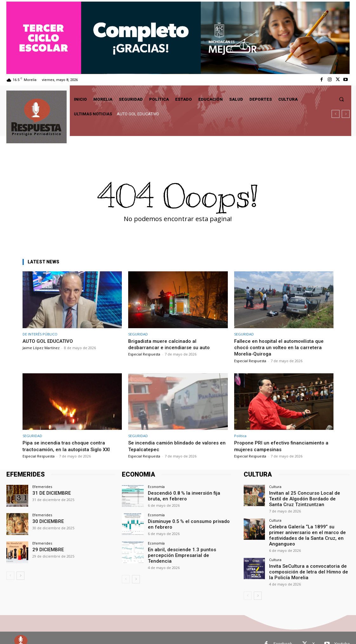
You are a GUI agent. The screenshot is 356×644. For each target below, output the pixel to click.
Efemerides (42, 487)
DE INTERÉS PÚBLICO (40, 334)
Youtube (342, 631)
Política (240, 436)
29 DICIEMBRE (46, 549)
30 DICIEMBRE (46, 521)
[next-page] (20, 576)
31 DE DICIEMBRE (49, 493)
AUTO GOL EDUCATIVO (138, 114)
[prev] (336, 114)
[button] (342, 99)
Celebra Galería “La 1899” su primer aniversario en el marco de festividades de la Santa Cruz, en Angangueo (307, 529)
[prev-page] (10, 576)
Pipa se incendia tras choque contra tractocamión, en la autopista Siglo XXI (69, 446)
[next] (346, 114)
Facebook (283, 631)
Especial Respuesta (144, 354)
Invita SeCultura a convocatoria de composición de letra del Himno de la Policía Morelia (304, 560)
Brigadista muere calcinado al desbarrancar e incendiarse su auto (171, 344)
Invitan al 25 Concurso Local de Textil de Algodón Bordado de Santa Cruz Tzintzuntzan (307, 498)
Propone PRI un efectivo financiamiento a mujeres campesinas (282, 446)
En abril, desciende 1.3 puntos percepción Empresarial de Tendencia (188, 552)
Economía (156, 487)
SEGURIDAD (138, 334)
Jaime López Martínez (41, 348)
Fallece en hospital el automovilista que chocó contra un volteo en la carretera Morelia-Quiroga (282, 347)
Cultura (275, 487)
